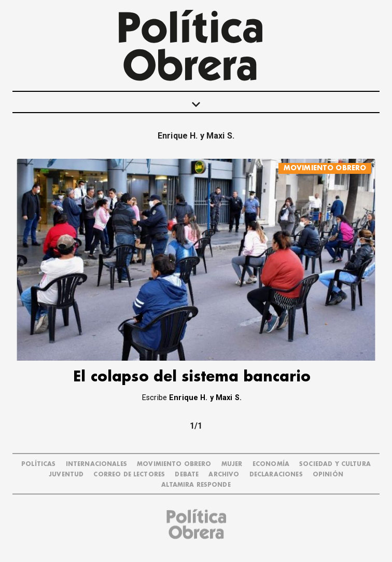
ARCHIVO (224, 475)
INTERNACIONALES (96, 464)
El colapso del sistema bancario (192, 377)
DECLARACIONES (276, 475)
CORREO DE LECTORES (129, 475)
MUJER (232, 464)
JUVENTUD (66, 475)
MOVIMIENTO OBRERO (325, 168)
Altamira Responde (196, 485)
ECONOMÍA (271, 464)
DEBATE (187, 475)
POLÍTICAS (38, 464)
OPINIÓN (328, 475)
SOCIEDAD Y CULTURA (335, 464)
